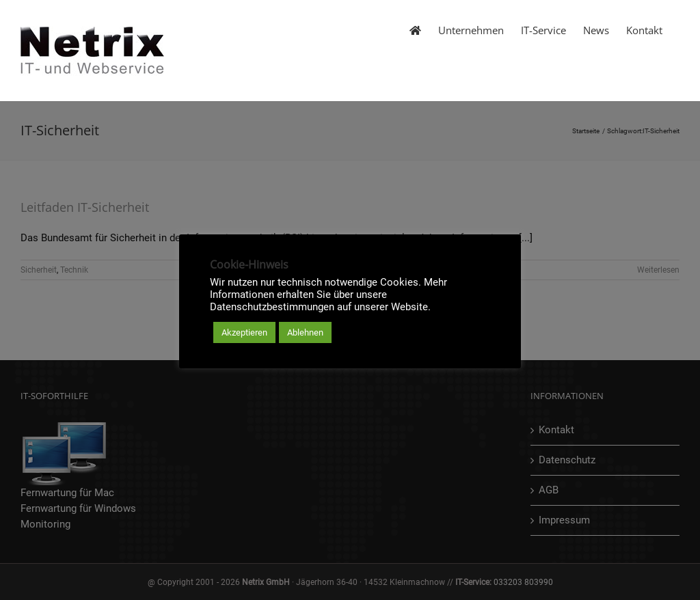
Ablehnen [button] (305, 332)
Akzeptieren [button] (244, 332)
